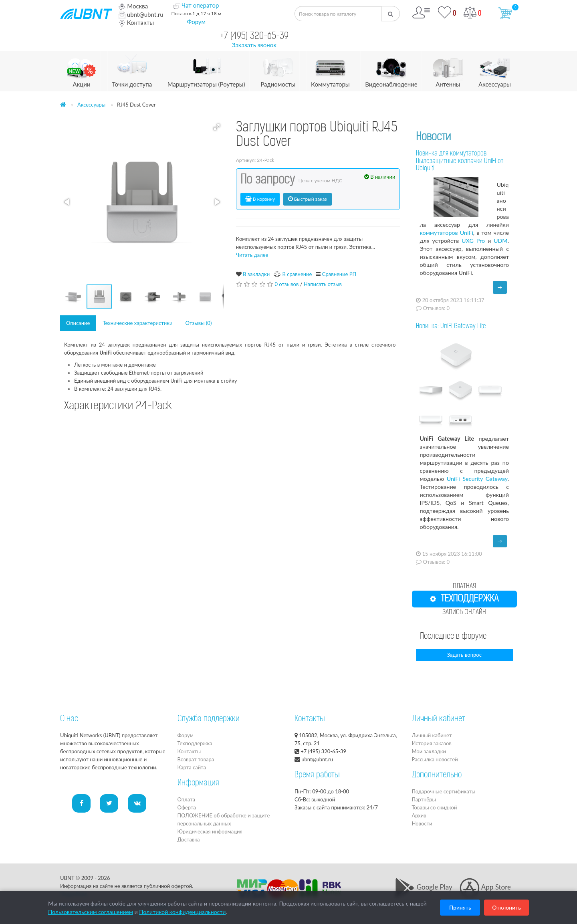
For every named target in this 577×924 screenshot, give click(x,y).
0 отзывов (286, 284)
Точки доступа (132, 70)
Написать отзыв (323, 284)
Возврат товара (196, 759)
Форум (197, 22)
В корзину (260, 199)
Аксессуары (495, 70)
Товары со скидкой (435, 807)
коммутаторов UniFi (447, 233)
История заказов (432, 743)
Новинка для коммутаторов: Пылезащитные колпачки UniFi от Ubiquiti (460, 161)
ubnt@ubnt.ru (141, 14)
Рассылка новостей (435, 759)
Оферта (187, 807)
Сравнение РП (339, 274)
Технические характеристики (137, 323)
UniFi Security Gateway (477, 479)
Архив (419, 815)
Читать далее (252, 255)
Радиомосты (278, 70)
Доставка (189, 839)
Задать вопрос (464, 655)
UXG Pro (473, 241)
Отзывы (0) (199, 323)
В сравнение (297, 274)
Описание (78, 323)
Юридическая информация (210, 831)
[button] (217, 127)
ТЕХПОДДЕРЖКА (464, 599)
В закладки (256, 274)
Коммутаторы (330, 70)
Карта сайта (192, 767)
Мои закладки (429, 751)
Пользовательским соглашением (91, 912)
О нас (69, 719)
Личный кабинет (432, 735)
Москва (133, 6)
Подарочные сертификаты (444, 791)
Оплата (186, 799)
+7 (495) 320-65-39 (254, 37)
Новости (433, 138)
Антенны (448, 70)
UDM (501, 241)
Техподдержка (195, 743)
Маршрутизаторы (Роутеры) (206, 70)
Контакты (136, 22)
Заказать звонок (254, 45)
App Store (485, 887)
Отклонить (506, 907)
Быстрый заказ (308, 199)
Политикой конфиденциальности (182, 912)
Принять (460, 907)
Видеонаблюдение (391, 70)
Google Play (423, 887)
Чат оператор (200, 5)
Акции (82, 70)
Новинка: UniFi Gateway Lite (451, 327)
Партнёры (424, 799)
